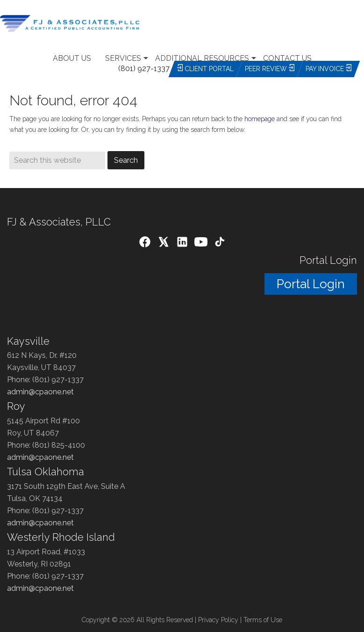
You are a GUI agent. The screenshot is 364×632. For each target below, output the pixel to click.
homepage (260, 119)
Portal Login (311, 284)
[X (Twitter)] (164, 244)
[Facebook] (145, 244)
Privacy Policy (218, 620)
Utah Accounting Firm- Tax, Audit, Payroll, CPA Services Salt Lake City (93, 23)
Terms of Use (263, 620)
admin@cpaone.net (40, 392)
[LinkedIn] (182, 244)
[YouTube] (201, 244)
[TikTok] (220, 244)
